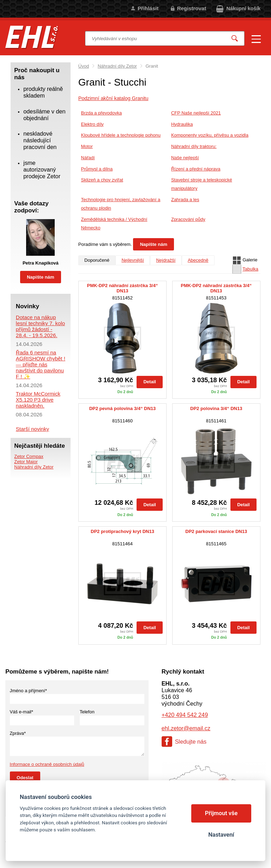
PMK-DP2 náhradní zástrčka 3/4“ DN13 (123, 288)
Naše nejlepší (185, 158)
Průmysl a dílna (97, 169)
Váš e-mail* (22, 712)
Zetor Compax (29, 456)
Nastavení (221, 835)
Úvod (84, 66)
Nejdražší (166, 260)
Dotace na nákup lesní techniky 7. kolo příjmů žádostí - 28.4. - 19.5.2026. (40, 326)
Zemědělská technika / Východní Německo (114, 224)
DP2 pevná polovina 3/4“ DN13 (123, 409)
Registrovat (192, 8)
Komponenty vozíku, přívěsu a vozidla (210, 135)
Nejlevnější (133, 260)
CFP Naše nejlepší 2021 (196, 113)
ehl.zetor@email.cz (186, 728)
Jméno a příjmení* (29, 691)
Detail (149, 382)
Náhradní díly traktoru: (194, 146)
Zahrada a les (185, 200)
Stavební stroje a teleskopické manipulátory (202, 184)
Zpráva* (18, 733)
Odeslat (25, 778)
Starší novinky (32, 429)
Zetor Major (26, 462)
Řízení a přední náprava (196, 169)
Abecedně (198, 260)
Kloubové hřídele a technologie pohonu (121, 135)
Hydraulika (182, 124)
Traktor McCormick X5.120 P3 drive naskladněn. (38, 400)
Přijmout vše (221, 813)
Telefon (87, 712)
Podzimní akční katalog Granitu (113, 98)
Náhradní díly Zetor (117, 66)
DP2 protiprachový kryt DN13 (122, 532)
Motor (87, 146)
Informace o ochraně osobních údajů (47, 764)
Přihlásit (148, 8)
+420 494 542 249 (185, 715)
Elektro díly (92, 124)
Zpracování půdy (188, 219)
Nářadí (88, 158)
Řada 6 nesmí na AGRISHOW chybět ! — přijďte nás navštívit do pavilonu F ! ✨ (41, 364)
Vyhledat (235, 39)
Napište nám (154, 244)
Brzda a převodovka (102, 113)
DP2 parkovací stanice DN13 (216, 532)
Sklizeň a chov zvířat (102, 180)
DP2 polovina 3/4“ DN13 (216, 409)
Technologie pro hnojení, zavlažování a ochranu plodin (121, 204)
